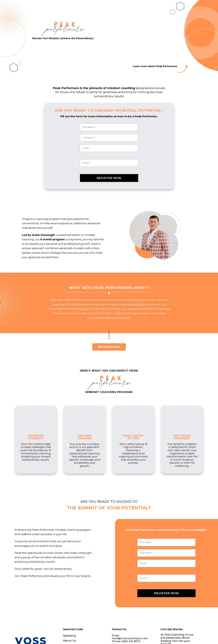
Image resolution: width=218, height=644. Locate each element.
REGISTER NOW (109, 178)
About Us (69, 641)
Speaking (69, 636)
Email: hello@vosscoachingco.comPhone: (130, 638)
